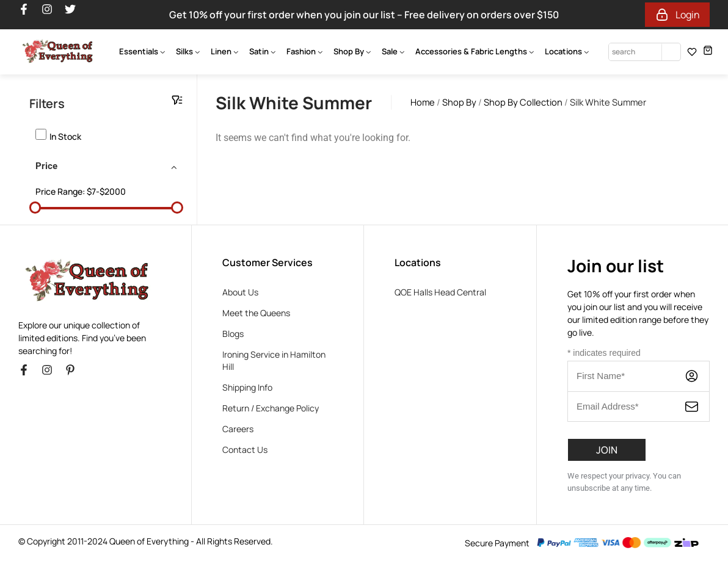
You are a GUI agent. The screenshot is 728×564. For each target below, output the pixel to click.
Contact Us (245, 450)
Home (423, 102)
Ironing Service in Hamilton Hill (274, 360)
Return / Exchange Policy (271, 408)
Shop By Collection (523, 102)
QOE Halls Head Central (440, 292)
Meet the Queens (256, 313)
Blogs (233, 334)
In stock (65, 136)
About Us (240, 292)
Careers (238, 429)
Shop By (459, 102)
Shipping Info (247, 387)
